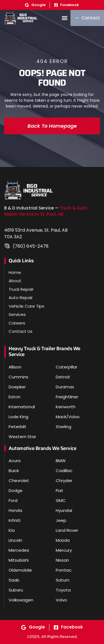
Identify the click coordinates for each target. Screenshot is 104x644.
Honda (15, 510)
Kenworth (66, 407)
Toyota (63, 590)
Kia (12, 530)
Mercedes (19, 550)
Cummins (18, 377)
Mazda (63, 540)
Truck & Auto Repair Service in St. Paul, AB (46, 211)
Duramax (65, 387)
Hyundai (64, 510)
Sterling (64, 427)
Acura (15, 461)
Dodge (16, 490)
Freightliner (67, 397)
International (22, 407)
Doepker (17, 387)
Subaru (16, 590)
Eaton (15, 397)
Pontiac (64, 570)
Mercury (64, 550)
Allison (15, 367)
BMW (61, 461)
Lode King (18, 417)
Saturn (63, 580)
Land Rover (67, 530)
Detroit (63, 377)
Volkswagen (21, 600)
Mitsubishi (19, 560)
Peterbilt (17, 427)
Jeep (61, 520)
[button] (64, 18)
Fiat (59, 490)
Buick (14, 471)
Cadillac (64, 471)
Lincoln (15, 540)
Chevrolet (19, 481)
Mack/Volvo (68, 417)
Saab (14, 580)
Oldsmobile (20, 570)
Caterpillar (67, 367)
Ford (13, 500)
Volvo (61, 600)
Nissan (62, 560)
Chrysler (64, 481)
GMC (61, 500)
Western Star (22, 437)
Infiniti (15, 520)
